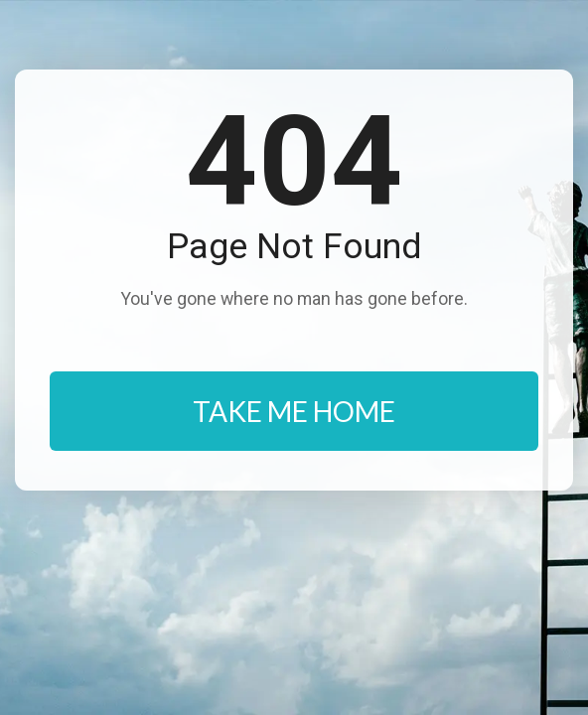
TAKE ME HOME (294, 411)
